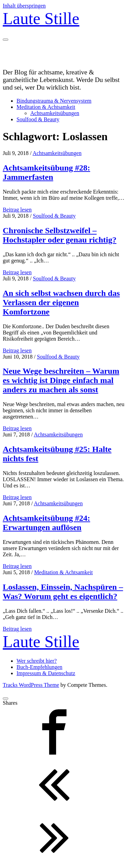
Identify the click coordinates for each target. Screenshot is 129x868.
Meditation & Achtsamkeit (46, 107)
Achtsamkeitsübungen (55, 113)
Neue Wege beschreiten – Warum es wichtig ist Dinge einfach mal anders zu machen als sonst (61, 380)
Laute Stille (41, 18)
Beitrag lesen (17, 210)
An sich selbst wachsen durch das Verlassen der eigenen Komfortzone (61, 302)
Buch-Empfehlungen (39, 667)
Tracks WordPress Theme (31, 685)
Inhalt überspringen (24, 6)
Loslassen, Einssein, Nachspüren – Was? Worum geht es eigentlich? (63, 592)
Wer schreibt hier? (37, 661)
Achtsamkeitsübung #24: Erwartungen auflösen (46, 523)
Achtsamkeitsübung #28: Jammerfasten (46, 172)
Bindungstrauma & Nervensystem (54, 101)
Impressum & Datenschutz (46, 673)
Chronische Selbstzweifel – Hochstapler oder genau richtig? (60, 235)
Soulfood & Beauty (38, 119)
